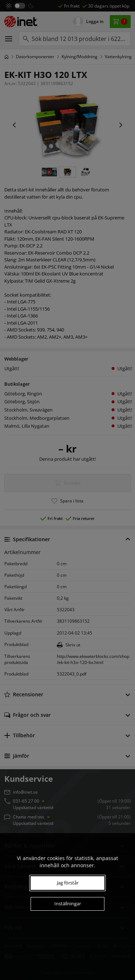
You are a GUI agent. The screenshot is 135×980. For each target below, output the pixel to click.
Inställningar (68, 904)
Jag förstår (68, 883)
